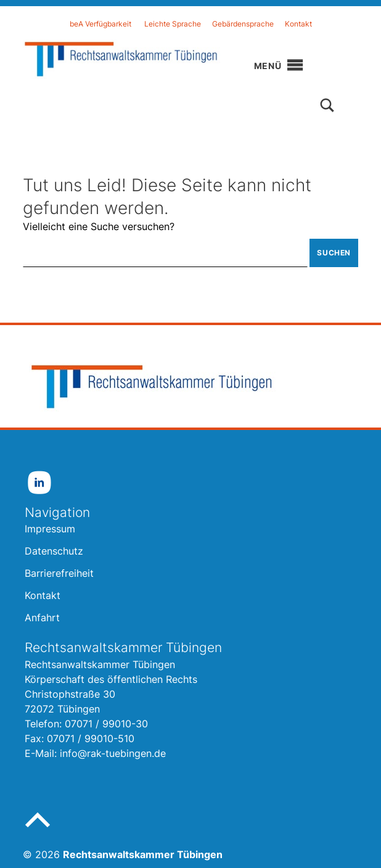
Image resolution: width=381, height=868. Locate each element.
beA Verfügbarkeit (100, 24)
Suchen (334, 253)
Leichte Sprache (173, 24)
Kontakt (298, 24)
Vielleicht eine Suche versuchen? (99, 226)
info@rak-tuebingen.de (113, 753)
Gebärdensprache (243, 24)
